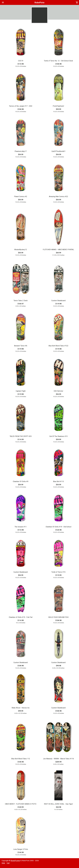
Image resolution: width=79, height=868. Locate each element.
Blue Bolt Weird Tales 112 (21, 759)
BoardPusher (15, 861)
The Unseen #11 (21, 527)
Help (3, 863)
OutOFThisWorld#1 (58, 151)
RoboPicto (39, 3)
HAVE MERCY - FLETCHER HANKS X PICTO (21, 804)
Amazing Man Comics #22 (58, 197)
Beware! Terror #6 (21, 346)
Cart (8, 863)
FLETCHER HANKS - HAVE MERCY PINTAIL (58, 250)
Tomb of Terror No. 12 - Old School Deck (58, 61)
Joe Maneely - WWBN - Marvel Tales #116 (58, 759)
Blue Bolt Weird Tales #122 (58, 346)
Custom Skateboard (58, 301)
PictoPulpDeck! (58, 106)
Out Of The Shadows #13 (58, 436)
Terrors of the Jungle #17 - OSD (21, 106)
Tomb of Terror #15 (58, 572)
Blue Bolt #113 (58, 481)
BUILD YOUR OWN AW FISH (58, 617)
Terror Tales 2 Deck (21, 301)
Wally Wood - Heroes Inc (21, 708)
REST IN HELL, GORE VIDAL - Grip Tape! (58, 804)
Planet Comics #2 (21, 197)
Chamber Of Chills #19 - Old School (58, 527)
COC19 (21, 61)
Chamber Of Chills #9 (21, 481)
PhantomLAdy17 (21, 151)
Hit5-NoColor (58, 391)
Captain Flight (21, 391)
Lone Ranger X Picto (21, 849)
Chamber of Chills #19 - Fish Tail (21, 617)
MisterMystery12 (21, 250)
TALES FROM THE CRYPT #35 (21, 436)
